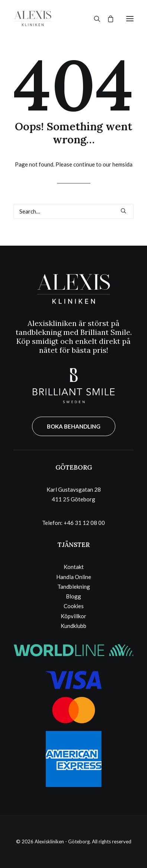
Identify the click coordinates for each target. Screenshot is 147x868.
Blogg (73, 596)
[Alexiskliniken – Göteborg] (33, 18)
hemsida (122, 164)
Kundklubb (73, 626)
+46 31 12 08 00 (84, 523)
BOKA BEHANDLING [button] (74, 426)
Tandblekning (74, 587)
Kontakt (74, 567)
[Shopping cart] (107, 19)
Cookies (74, 606)
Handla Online (74, 577)
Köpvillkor (73, 616)
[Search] (94, 19)
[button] (130, 18)
